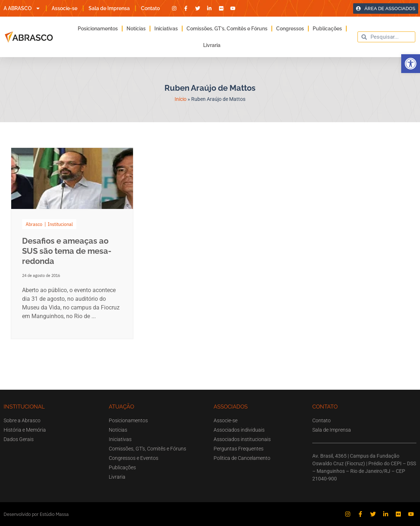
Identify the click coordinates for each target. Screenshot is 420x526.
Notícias (136, 29)
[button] (411, 64)
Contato (150, 8)
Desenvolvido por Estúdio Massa (36, 514)
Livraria (212, 45)
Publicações (327, 29)
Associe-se (65, 8)
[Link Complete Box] (72, 243)
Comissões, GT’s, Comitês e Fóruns (227, 29)
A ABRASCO (22, 8)
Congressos (290, 29)
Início (181, 99)
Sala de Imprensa (109, 8)
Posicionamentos (98, 29)
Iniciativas (166, 29)
